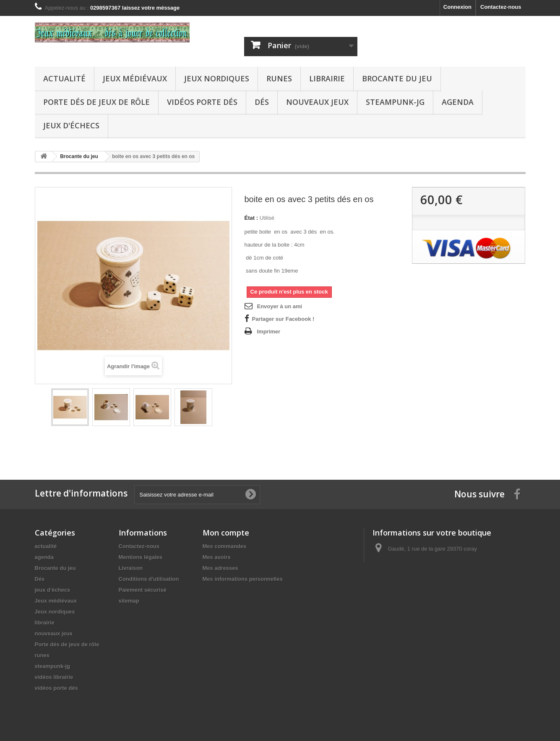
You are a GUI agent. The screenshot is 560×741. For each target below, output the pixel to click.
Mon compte (226, 533)
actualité (64, 78)
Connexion (457, 7)
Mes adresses (220, 568)
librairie (327, 78)
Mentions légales (141, 557)
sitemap (129, 601)
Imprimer (269, 331)
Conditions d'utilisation (149, 579)
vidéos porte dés (202, 102)
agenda (458, 102)
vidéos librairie (54, 677)
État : (251, 218)
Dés (262, 102)
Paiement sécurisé (143, 590)
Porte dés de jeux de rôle (96, 102)
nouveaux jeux (317, 102)
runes (279, 78)
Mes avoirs (217, 557)
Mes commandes (225, 546)
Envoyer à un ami (280, 306)
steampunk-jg (395, 102)
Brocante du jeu (397, 78)
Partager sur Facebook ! (283, 319)
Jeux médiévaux (135, 78)
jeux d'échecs (71, 125)
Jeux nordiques (217, 78)
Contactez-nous (501, 7)
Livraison (131, 568)
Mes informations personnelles (243, 579)
